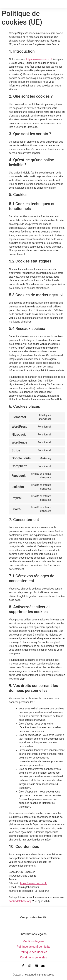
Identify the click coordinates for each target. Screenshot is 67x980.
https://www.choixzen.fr (39, 59)
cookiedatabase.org (20, 901)
